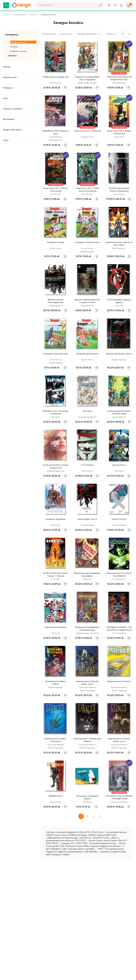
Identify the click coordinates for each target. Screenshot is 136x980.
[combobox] (65, 5)
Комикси (33, 15)
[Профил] (121, 5)
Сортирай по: (66, 34)
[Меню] (6, 5)
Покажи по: (111, 34)
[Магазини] (109, 5)
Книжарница (20, 15)
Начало (7, 15)
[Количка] (129, 5)
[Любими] (115, 5)
